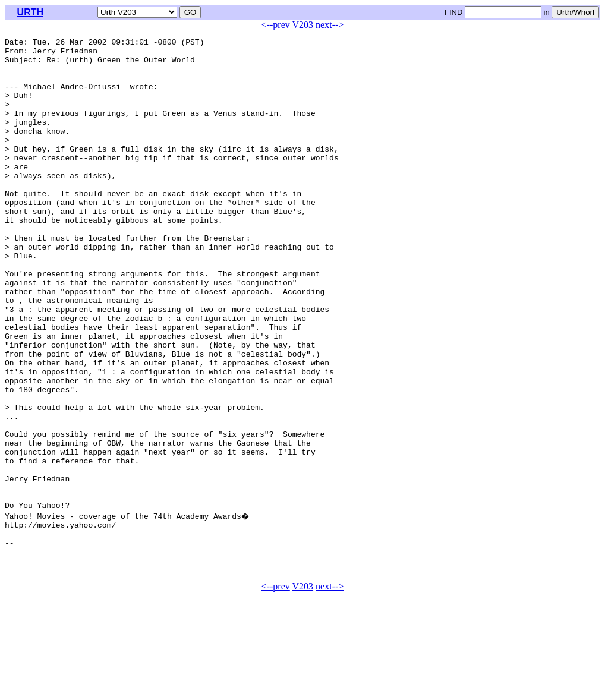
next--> (330, 25)
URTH (30, 12)
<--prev (276, 25)
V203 (303, 25)
